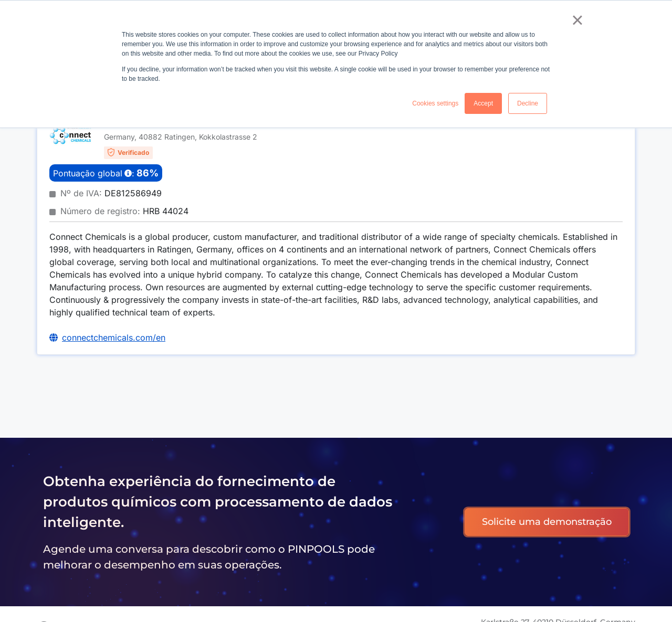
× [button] (577, 20)
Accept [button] (483, 103)
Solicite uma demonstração (547, 522)
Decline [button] (528, 103)
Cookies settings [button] (435, 103)
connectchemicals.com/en (114, 338)
